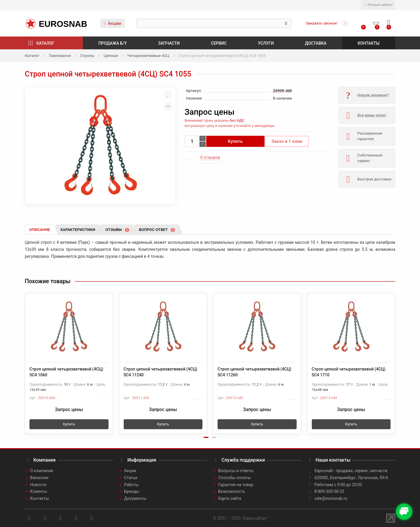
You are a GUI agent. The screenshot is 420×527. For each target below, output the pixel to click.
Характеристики (78, 230)
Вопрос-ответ (157, 230)
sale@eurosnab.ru (331, 498)
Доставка (316, 43)
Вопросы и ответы (236, 471)
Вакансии (39, 478)
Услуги (266, 43)
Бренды (132, 491)
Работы (132, 485)
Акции (112, 23)
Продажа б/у (112, 43)
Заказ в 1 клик (287, 141)
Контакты (369, 43)
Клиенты (38, 491)
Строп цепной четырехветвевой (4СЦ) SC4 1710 (349, 372)
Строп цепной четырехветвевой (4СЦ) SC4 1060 (66, 372)
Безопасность (232, 491)
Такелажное (60, 56)
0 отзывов (210, 157)
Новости (38, 485)
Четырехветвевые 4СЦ (148, 56)
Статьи (131, 478)
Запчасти (169, 43)
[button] (206, 437)
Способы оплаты (235, 478)
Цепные (111, 56)
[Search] (214, 23)
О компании (42, 471)
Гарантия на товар (236, 485)
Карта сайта (230, 498)
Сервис (219, 43)
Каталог (45, 43)
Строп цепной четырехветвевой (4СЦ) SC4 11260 (254, 372)
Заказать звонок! (322, 23)
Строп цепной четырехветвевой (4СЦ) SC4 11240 (161, 372)
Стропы (87, 56)
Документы (135, 498)
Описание (40, 230)
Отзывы (117, 230)
